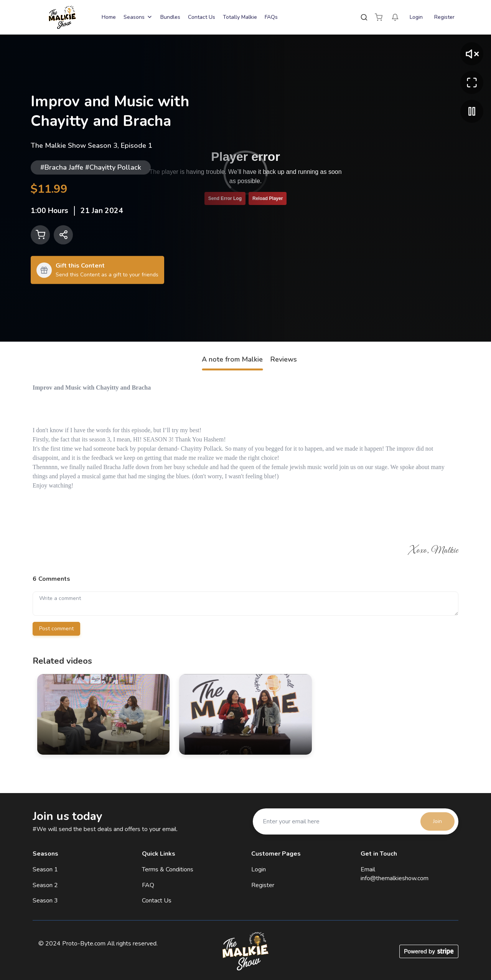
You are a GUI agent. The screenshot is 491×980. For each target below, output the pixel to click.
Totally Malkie (240, 17)
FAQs (271, 17)
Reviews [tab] (284, 359)
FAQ (148, 885)
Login (416, 17)
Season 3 (45, 901)
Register (444, 17)
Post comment (56, 629)
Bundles (170, 17)
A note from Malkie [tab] (232, 359)
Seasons (138, 17)
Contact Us (202, 17)
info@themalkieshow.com (395, 878)
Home (109, 17)
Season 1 (45, 869)
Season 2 (45, 885)
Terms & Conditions (168, 869)
